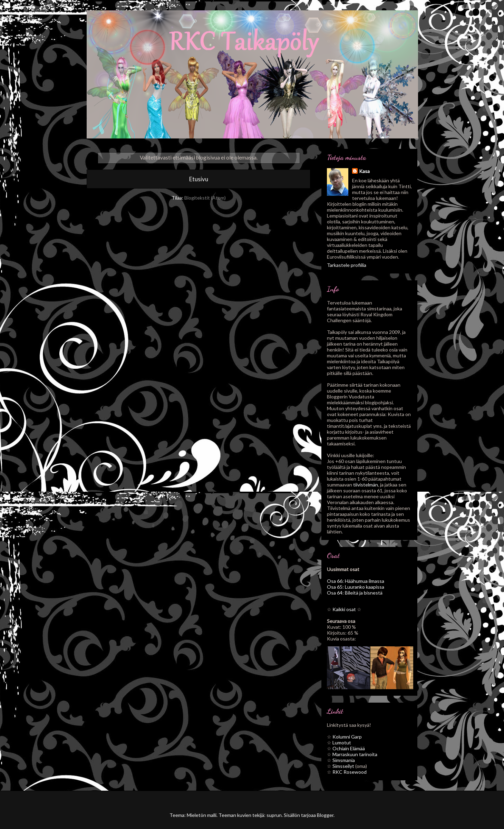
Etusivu (199, 179)
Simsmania (344, 760)
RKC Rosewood (350, 772)
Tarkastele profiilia (347, 265)
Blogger (325, 815)
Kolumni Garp (347, 737)
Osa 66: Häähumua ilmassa (356, 581)
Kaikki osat (344, 609)
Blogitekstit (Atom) (205, 198)
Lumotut (342, 743)
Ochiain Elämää (349, 748)
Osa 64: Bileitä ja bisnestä (355, 593)
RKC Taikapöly (135, 26)
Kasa (364, 171)
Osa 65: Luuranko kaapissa (356, 587)
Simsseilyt (343, 766)
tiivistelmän (366, 485)
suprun (274, 815)
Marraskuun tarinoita (355, 754)
